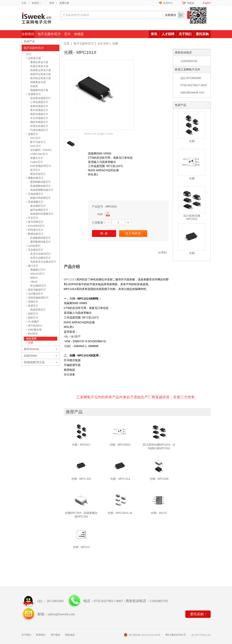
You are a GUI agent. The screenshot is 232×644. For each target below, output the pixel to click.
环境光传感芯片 (38, 126)
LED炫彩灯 (34, 246)
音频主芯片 (36, 158)
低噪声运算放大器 (39, 74)
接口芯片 (33, 266)
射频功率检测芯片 (39, 198)
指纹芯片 (33, 318)
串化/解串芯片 (37, 286)
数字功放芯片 (37, 142)
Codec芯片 (35, 162)
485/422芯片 (36, 274)
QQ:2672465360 (191, 78)
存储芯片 (33, 302)
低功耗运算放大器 (39, 78)
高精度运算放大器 (39, 70)
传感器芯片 (34, 94)
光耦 (115, 44)
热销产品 (29, 41)
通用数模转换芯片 (39, 242)
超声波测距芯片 (38, 210)
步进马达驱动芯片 (39, 258)
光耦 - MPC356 (159, 479)
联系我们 (41, 635)
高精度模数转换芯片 (41, 190)
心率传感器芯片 (38, 102)
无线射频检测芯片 (38, 298)
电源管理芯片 (37, 310)
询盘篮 (191, 3)
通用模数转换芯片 (39, 182)
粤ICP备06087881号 (176, 635)
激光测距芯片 (37, 206)
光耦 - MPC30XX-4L (120, 513)
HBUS (33, 282)
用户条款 (55, 635)
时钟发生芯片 (36, 230)
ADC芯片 (34, 138)
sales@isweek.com (193, 92)
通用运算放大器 (38, 62)
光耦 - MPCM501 (120, 445)
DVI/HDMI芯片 (36, 226)
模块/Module (32, 349)
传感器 (79, 34)
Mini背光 (33, 334)
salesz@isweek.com (61, 614)
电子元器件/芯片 (49, 34)
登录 (52, 3)
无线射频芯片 (36, 194)
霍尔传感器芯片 (38, 110)
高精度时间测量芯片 (41, 214)
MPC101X (70, 279)
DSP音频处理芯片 (39, 166)
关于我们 (185, 34)
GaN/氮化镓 (35, 330)
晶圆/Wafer (31, 356)
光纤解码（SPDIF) (40, 150)
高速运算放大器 (38, 66)
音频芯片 (33, 134)
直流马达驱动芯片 (39, 254)
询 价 (104, 233)
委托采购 (202, 34)
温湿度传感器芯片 (39, 98)
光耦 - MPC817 (81, 445)
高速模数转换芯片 (39, 186)
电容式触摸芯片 (37, 290)
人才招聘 (168, 34)
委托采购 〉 (199, 614)
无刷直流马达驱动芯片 (42, 262)
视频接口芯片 (37, 270)
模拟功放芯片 (37, 174)
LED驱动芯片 (36, 294)
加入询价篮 (133, 233)
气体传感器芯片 (38, 130)
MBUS (33, 278)
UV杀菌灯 (34, 322)
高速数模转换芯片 (39, 238)
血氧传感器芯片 (38, 106)
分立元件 (103, 44)
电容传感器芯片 (38, 114)
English (207, 3)
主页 (24, 3)
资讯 (154, 34)
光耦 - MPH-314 (120, 479)
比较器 (33, 86)
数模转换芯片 (36, 234)
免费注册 (64, 3)
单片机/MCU (35, 326)
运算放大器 (34, 58)
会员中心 (168, 3)
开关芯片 (33, 218)
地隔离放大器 (37, 82)
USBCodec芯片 (38, 154)
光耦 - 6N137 (159, 513)
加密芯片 (33, 314)
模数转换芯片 (36, 178)
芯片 (67, 34)
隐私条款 (70, 635)
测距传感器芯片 (38, 122)
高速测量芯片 (36, 202)
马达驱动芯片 (36, 250)
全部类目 (28, 34)
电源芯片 (33, 306)
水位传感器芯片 (38, 118)
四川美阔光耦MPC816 (192, 217)
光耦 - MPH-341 (81, 479)
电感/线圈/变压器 (34, 362)
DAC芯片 (34, 146)
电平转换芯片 (36, 222)
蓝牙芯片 (34, 170)
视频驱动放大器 (38, 90)
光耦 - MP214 (81, 547)
